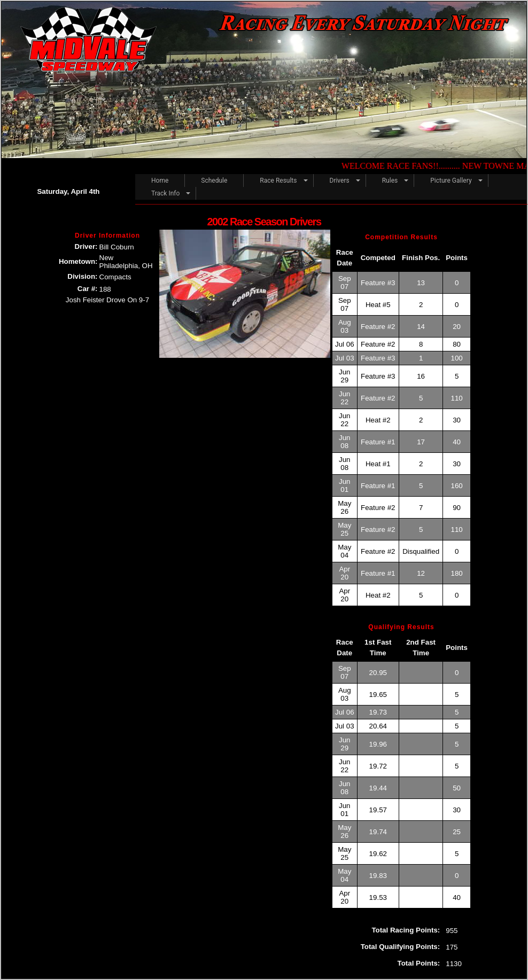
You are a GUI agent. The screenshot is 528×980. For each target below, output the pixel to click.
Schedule (214, 181)
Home (160, 181)
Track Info (165, 193)
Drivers (340, 181)
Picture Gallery (451, 181)
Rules (390, 181)
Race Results (278, 181)
